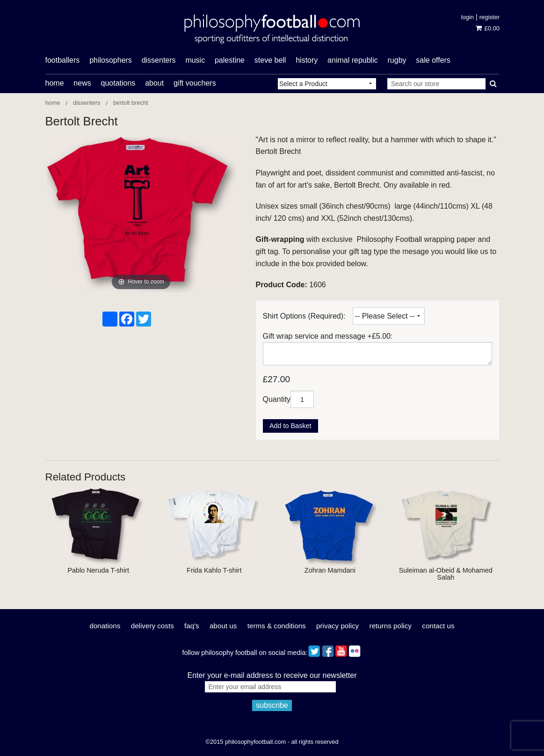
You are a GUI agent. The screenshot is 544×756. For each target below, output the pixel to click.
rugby (397, 60)
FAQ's (192, 626)
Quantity (277, 399)
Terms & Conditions (277, 626)
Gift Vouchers (195, 83)
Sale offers (433, 60)
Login (467, 17)
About (154, 83)
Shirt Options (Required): (304, 316)
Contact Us (438, 626)
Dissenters (87, 103)
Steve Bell (270, 60)
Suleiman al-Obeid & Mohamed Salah (446, 574)
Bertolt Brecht (131, 103)
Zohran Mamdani (330, 570)
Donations (105, 626)
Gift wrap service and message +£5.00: (328, 336)
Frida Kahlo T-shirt (214, 570)
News (82, 83)
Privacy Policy (337, 626)
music (195, 60)
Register (490, 17)
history (307, 60)
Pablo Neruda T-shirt (98, 570)
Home (55, 83)
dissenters (159, 60)
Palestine (230, 60)
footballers (63, 60)
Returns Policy (391, 626)
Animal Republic (353, 60)
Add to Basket (290, 426)
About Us (223, 626)
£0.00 (488, 28)
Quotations (118, 83)
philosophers (111, 60)
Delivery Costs (152, 626)
